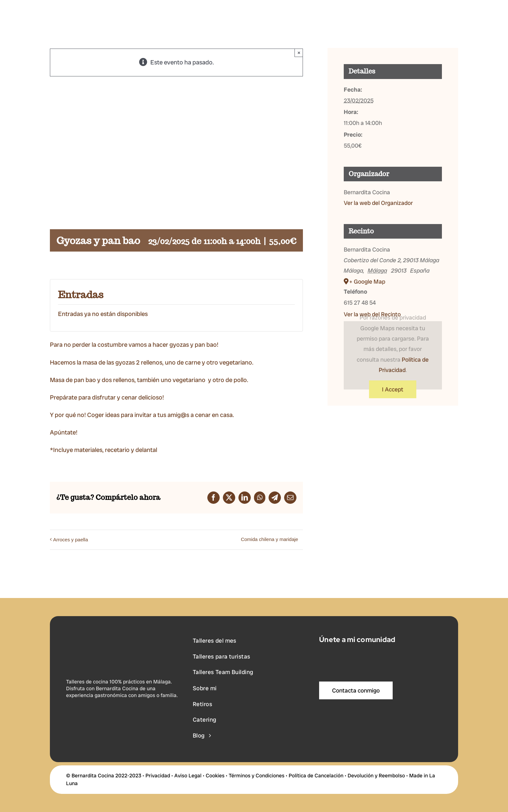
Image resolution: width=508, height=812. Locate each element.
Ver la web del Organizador (378, 203)
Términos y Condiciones (257, 776)
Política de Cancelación (316, 776)
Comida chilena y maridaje (269, 539)
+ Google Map (367, 282)
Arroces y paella (71, 540)
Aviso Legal (188, 776)
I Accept (393, 389)
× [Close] (299, 53)
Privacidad (158, 776)
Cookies (215, 776)
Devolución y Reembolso (376, 776)
